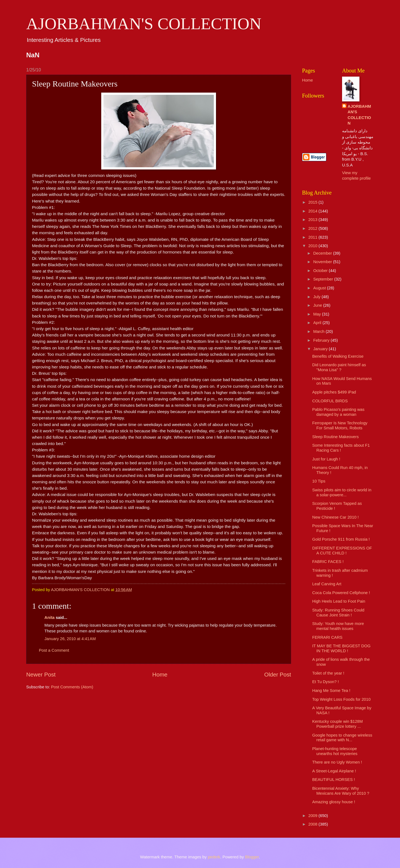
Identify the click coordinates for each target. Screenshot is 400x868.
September (324, 279)
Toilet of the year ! (328, 673)
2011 (314, 237)
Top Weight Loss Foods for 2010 (342, 699)
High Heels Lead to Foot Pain (339, 601)
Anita (50, 618)
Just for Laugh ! (326, 459)
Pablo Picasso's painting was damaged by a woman (338, 412)
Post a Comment (54, 650)
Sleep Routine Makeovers (336, 437)
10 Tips (319, 481)
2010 (314, 246)
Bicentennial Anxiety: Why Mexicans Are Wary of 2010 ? (341, 791)
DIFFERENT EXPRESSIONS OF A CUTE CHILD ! (342, 551)
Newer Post (41, 674)
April (318, 323)
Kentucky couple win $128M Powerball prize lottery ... (338, 724)
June (318, 305)
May (318, 314)
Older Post (278, 674)
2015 (314, 202)
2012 (314, 228)
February (322, 340)
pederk (214, 857)
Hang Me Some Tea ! (331, 691)
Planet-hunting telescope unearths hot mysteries (335, 751)
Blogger (252, 857)
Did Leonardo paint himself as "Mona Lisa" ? (339, 367)
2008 (314, 824)
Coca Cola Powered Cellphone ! (341, 593)
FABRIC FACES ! (328, 562)
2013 (314, 220)
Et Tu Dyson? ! (326, 682)
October (321, 271)
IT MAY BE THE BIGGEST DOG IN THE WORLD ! (341, 648)
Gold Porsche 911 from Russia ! (341, 539)
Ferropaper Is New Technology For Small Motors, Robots (340, 425)
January (321, 349)
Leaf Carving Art (327, 584)
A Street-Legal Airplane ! (334, 771)
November (323, 262)
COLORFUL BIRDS (330, 401)
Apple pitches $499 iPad (334, 392)
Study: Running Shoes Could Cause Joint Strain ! (338, 613)
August (320, 288)
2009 (314, 816)
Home (160, 674)
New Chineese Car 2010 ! (336, 517)
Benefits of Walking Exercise (338, 356)
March (319, 331)
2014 (314, 211)
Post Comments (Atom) (72, 687)
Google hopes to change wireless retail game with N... (342, 738)
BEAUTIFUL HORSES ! (334, 780)
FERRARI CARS (327, 637)
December (323, 253)
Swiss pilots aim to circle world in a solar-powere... (342, 492)
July (317, 297)
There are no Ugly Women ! (337, 762)
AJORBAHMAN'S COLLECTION (144, 24)
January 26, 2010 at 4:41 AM (70, 639)
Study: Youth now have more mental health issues (338, 626)
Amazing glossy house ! (334, 802)
